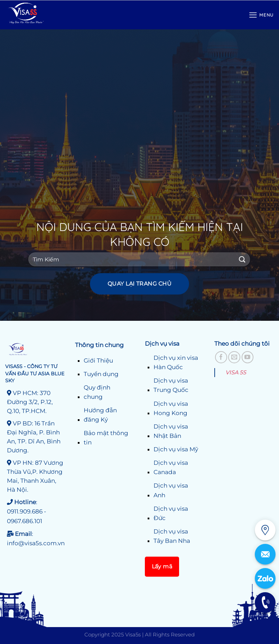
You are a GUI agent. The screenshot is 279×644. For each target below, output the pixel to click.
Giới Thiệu (98, 361)
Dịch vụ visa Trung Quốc (171, 385)
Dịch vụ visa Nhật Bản (171, 431)
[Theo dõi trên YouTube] (248, 357)
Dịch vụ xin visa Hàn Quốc (176, 362)
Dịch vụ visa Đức (171, 513)
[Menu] (261, 15)
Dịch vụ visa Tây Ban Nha (172, 536)
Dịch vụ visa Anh (171, 490)
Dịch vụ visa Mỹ (176, 449)
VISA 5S (236, 372)
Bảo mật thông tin (106, 438)
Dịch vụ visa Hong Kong (171, 408)
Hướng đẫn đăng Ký (100, 415)
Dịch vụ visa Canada (171, 467)
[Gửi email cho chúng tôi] (234, 357)
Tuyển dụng (101, 374)
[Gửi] (242, 259)
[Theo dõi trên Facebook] (221, 357)
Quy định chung (97, 392)
